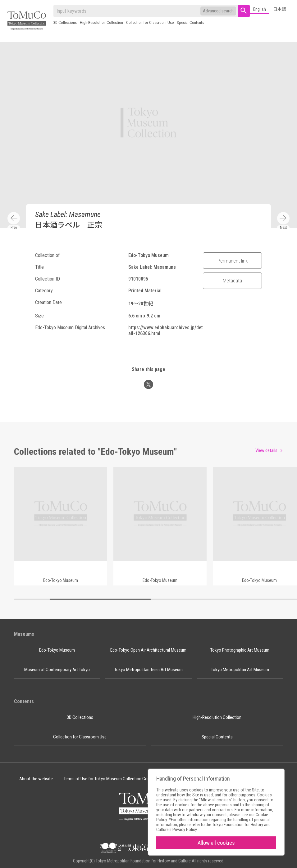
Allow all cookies (216, 843)
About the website (36, 779)
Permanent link (233, 261)
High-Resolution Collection (101, 22)
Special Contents (190, 22)
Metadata (232, 281)
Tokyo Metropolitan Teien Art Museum (148, 670)
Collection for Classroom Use (150, 22)
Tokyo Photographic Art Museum (240, 650)
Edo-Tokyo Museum (57, 650)
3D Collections (65, 22)
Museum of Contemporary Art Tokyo (57, 670)
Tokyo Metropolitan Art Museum (240, 670)
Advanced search (218, 11)
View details (266, 450)
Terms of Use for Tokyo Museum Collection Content (110, 779)
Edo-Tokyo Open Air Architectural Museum (148, 650)
